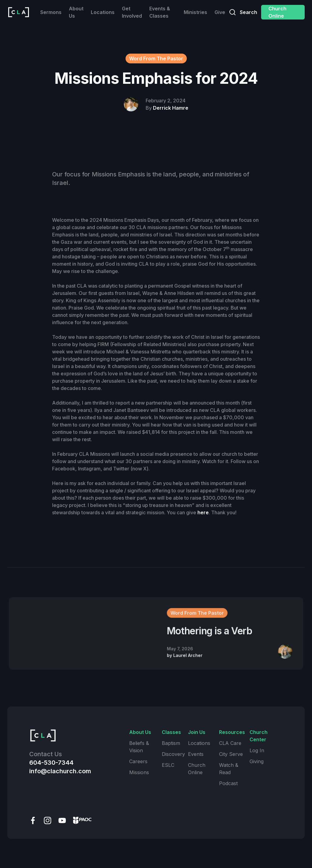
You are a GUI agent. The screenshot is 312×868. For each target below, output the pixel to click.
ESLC (168, 765)
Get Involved (132, 12)
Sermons (51, 12)
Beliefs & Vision (139, 747)
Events (196, 754)
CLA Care (230, 743)
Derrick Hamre (171, 108)
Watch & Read (229, 769)
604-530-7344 (51, 763)
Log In (257, 750)
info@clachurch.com (60, 771)
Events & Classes (160, 12)
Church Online (277, 12)
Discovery (173, 754)
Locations (103, 12)
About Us (76, 12)
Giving (257, 761)
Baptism (171, 743)
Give (220, 12)
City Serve (231, 754)
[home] (19, 12)
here (203, 512)
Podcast (228, 783)
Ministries (195, 12)
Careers (138, 761)
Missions (139, 772)
